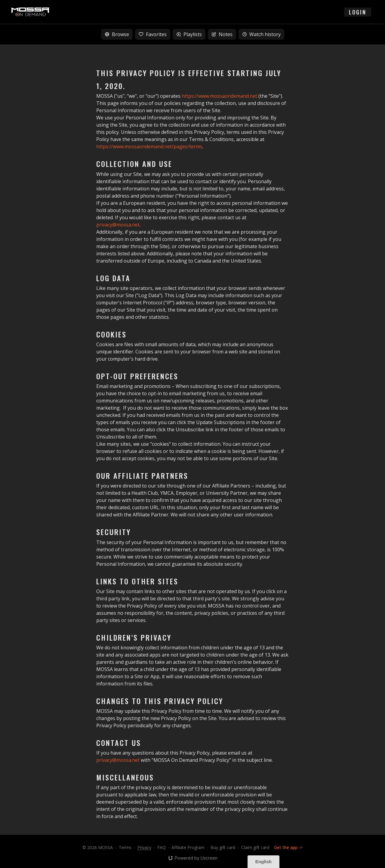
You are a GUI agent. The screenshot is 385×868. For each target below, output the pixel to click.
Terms (125, 847)
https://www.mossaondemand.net (219, 96)
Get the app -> (288, 847)
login (358, 12)
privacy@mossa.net (118, 225)
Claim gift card (255, 847)
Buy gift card (223, 847)
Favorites (153, 34)
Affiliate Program (188, 847)
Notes (222, 34)
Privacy (144, 847)
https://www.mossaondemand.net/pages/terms (149, 146)
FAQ (162, 847)
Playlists (189, 34)
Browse (117, 34)
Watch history (261, 34)
